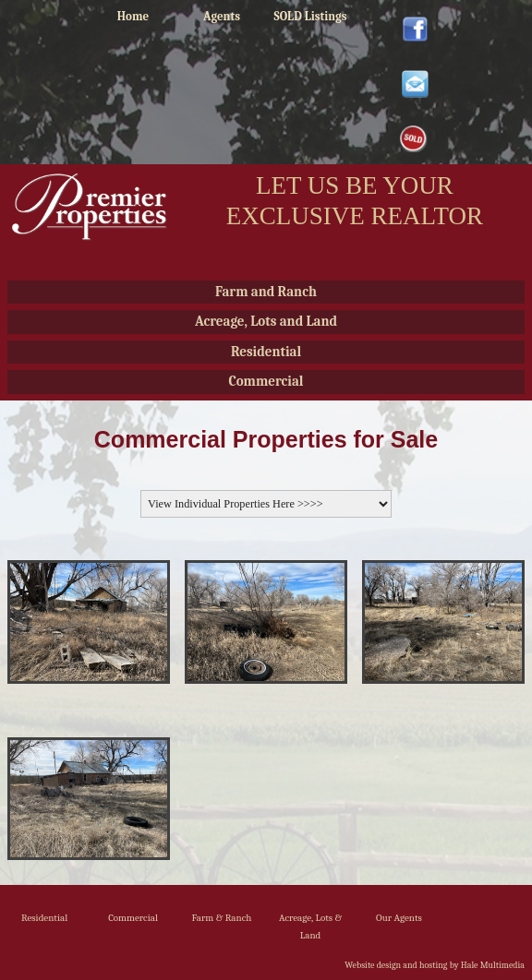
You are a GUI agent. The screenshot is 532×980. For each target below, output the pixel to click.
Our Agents (399, 918)
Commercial (266, 381)
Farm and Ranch (266, 292)
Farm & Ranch (222, 918)
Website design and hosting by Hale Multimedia (435, 965)
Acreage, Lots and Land (266, 321)
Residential (266, 352)
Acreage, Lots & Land (310, 926)
